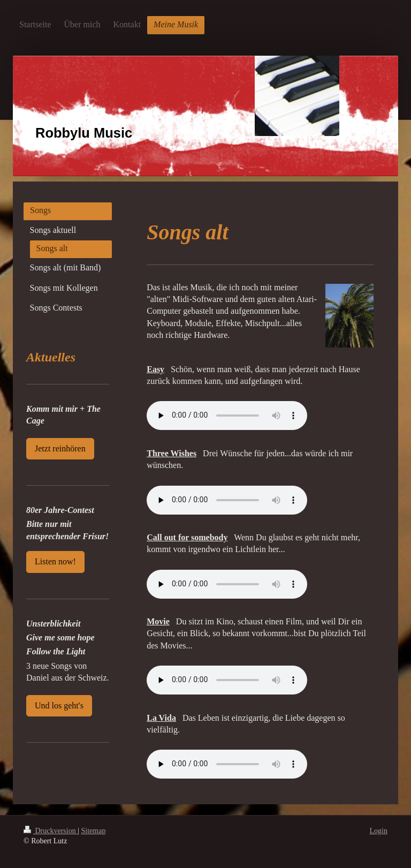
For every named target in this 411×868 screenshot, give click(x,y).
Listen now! (55, 561)
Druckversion (51, 831)
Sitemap (94, 831)
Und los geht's (59, 705)
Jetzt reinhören (60, 448)
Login (379, 831)
